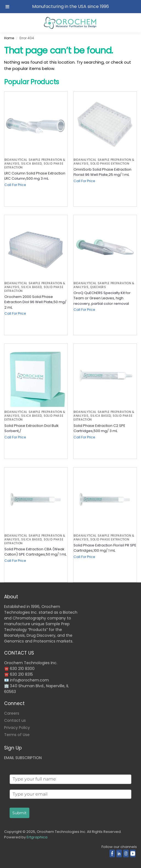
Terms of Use (17, 735)
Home (9, 38)
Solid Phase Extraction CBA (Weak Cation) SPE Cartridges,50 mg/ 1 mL (35, 552)
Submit (19, 813)
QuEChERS (98, 287)
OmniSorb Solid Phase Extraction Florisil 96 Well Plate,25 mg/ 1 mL (102, 172)
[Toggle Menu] (7, 7)
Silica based (31, 164)
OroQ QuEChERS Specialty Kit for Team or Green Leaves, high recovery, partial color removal (102, 298)
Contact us (15, 720)
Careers (12, 713)
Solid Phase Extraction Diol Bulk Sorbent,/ (32, 428)
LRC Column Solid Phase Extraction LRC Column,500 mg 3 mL (35, 176)
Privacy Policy (17, 728)
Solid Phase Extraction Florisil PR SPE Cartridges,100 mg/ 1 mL (105, 548)
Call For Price (15, 185)
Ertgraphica (37, 837)
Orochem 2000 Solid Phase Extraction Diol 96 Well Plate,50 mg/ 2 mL (35, 302)
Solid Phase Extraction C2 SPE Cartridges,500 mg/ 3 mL (99, 428)
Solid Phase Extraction (110, 164)
